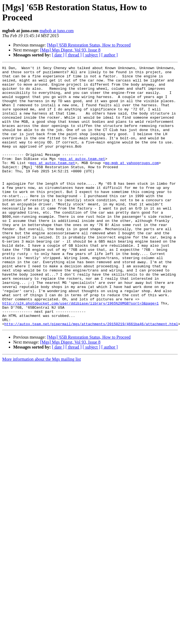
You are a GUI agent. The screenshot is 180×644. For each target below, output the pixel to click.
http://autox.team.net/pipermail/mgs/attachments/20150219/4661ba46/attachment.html (91, 376)
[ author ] (110, 55)
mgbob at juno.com (57, 31)
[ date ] (58, 55)
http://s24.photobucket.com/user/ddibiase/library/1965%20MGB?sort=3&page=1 (80, 351)
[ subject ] (92, 55)
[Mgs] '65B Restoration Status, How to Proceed (89, 45)
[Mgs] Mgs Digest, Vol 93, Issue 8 (70, 50)
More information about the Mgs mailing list (41, 411)
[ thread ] (74, 55)
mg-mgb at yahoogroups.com (132, 183)
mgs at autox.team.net (83, 178)
